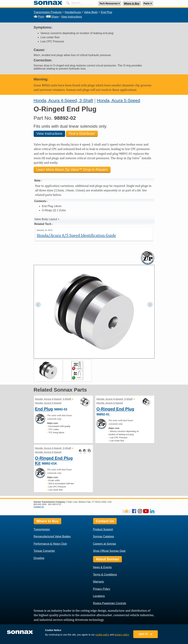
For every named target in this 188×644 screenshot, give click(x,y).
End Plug (106, 12)
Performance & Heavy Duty (50, 544)
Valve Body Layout (46, 219)
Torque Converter (44, 551)
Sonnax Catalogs (104, 536)
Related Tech (43, 224)
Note (37, 181)
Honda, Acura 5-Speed (119, 100)
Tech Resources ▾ (109, 3)
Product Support (103, 529)
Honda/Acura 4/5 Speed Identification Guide (76, 235)
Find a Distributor (82, 134)
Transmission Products (48, 12)
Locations (99, 596)
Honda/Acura (73, 12)
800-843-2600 (40, 504)
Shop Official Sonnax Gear (109, 551)
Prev (38, 305)
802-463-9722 (55, 504)
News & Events (102, 567)
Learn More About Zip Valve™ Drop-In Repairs (72, 170)
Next (150, 305)
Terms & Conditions (105, 575)
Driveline (39, 558)
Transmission (42, 529)
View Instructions (72, 17)
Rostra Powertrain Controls (110, 603)
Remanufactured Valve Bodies (52, 536)
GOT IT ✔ (149, 636)
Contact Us (39, 507)
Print (39, 17)
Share (52, 17)
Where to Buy (132, 3)
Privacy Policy (102, 589)
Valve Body (91, 12)
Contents (40, 201)
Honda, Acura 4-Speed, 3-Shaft (63, 100)
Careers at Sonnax (105, 544)
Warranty (99, 582)
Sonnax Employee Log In (45, 625)
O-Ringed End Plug (115, 409)
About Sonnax (108, 559)
